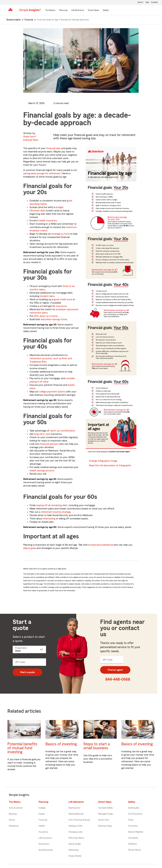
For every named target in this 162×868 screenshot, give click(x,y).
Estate (42, 814)
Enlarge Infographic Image (103, 461)
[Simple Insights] (30, 11)
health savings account (42, 471)
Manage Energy (106, 814)
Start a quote (27, 672)
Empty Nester (75, 856)
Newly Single (75, 844)
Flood (131, 820)
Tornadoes (133, 838)
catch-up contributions (62, 431)
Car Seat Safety (106, 808)
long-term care (42, 434)
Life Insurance (45, 838)
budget (60, 207)
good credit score (63, 299)
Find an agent (115, 670)
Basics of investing (61, 744)
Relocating (73, 850)
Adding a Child (75, 826)
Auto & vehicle (16, 808)
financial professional (102, 545)
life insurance (59, 306)
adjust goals (30, 548)
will (41, 306)
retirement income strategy (56, 512)
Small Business (46, 850)
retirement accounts (41, 358)
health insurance (48, 221)
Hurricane (133, 826)
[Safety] (106, 10)
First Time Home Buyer (79, 820)
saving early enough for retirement (42, 173)
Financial (43, 820)
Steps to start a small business (97, 746)
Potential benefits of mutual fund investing (22, 748)
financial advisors (49, 444)
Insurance (43, 832)
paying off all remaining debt (52, 505)
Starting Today (105, 826)
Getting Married (76, 814)
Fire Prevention (135, 814)
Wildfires (132, 844)
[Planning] (63, 10)
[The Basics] (50, 10)
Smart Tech (104, 820)
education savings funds (54, 319)
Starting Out (74, 808)
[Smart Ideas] (93, 10)
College (42, 808)
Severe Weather (136, 832)
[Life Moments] (78, 10)
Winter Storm (135, 850)
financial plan (53, 148)
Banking (13, 814)
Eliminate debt (37, 211)
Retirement (44, 844)
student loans (47, 296)
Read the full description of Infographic (110, 465)
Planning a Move (76, 838)
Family (12, 820)
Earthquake (134, 808)
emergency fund (60, 234)
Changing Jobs (76, 832)
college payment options (52, 392)
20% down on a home (46, 316)
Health (42, 826)
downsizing (49, 519)
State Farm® (31, 138)
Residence (14, 826)
